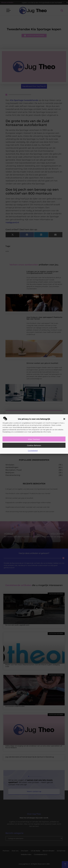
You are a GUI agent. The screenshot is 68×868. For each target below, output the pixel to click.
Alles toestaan (34, 439)
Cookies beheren (34, 445)
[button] (64, 419)
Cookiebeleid (33, 450)
